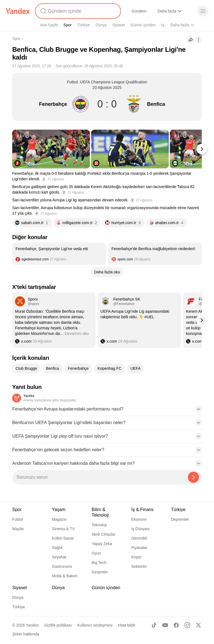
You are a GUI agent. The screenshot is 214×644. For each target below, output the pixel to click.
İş (163, 25)
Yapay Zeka (102, 544)
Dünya (101, 25)
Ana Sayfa (49, 25)
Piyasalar (139, 548)
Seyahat (59, 557)
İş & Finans (142, 510)
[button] (107, 411)
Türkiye (84, 25)
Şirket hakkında (26, 634)
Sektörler (139, 566)
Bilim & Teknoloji (100, 512)
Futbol (18, 519)
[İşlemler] (198, 40)
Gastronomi (62, 566)
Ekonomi (139, 519)
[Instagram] (187, 625)
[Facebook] (176, 625)
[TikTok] (154, 625)
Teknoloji (99, 525)
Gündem (139, 11)
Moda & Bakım (65, 576)
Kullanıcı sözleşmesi (95, 625)
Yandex (32, 625)
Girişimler (100, 572)
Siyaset (119, 25)
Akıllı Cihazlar (104, 534)
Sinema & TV (63, 529)
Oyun (96, 553)
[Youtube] (165, 625)
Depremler (180, 519)
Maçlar (18, 529)
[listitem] (59, 254)
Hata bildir (127, 625)
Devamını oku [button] (77, 333)
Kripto (136, 557)
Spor (68, 25)
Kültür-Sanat (63, 538)
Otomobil (139, 538)
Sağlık (57, 548)
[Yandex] (18, 11)
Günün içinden (143, 25)
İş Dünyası (140, 529)
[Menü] (203, 11)
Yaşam (59, 510)
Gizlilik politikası (58, 625)
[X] (198, 625)
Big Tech (99, 563)
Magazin (59, 519)
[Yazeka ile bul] (193, 477)
